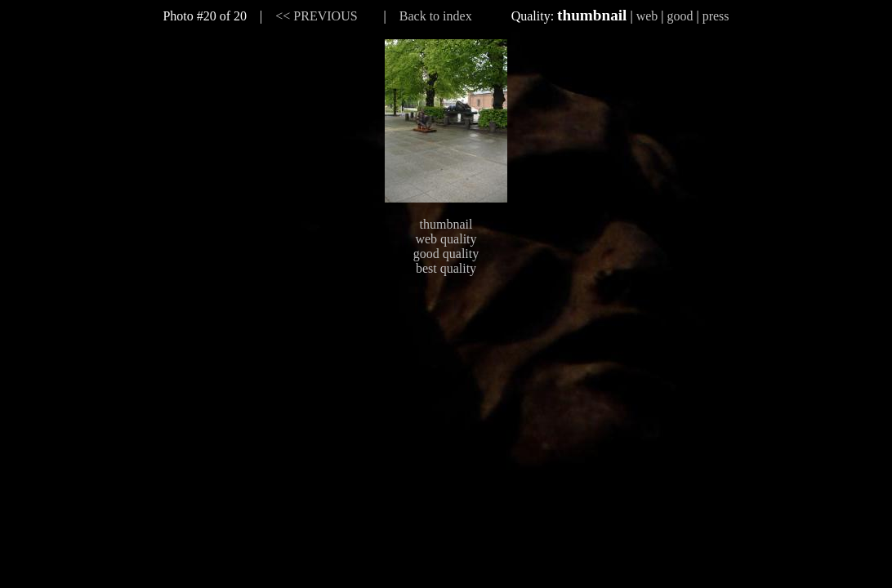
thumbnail (446, 224)
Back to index (436, 16)
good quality (446, 254)
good (680, 16)
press (716, 16)
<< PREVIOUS (316, 16)
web (647, 16)
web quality (446, 239)
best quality (446, 268)
